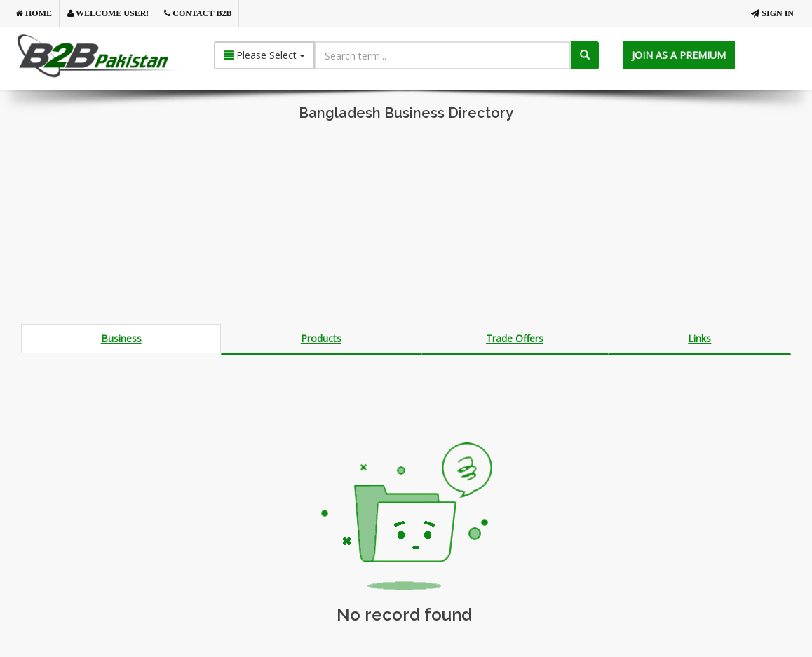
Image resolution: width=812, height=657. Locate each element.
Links (699, 338)
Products (321, 338)
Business (121, 338)
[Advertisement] (406, 226)
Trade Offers (515, 338)
